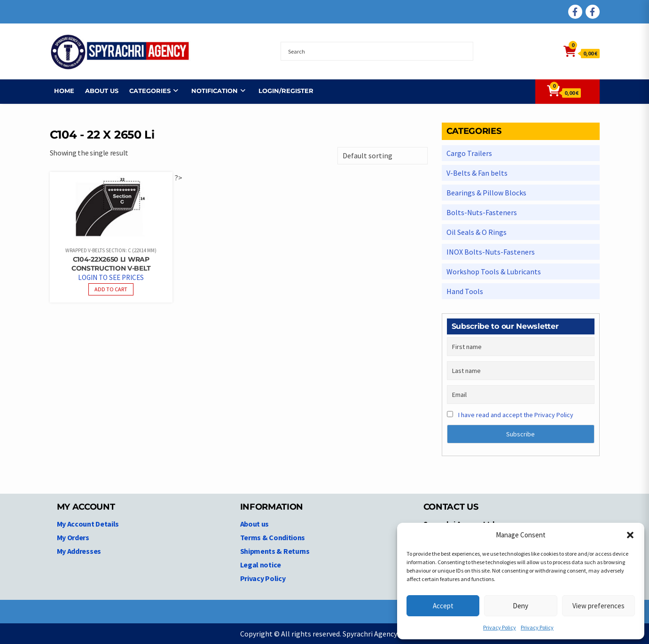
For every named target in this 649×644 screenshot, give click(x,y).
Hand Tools (465, 291)
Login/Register (282, 91)
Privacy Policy (500, 627)
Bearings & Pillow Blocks (486, 193)
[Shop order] (383, 156)
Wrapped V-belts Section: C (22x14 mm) (111, 250)
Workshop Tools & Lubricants (494, 272)
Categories (146, 91)
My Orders (73, 537)
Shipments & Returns (275, 551)
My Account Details (88, 524)
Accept (443, 606)
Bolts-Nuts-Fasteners (482, 212)
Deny (520, 606)
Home (60, 91)
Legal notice (261, 565)
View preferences (598, 606)
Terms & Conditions (273, 537)
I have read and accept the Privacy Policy (516, 415)
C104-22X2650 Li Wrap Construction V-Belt (111, 264)
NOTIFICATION (210, 91)
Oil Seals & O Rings (477, 232)
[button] (630, 535)
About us (98, 91)
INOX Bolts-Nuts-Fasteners (491, 252)
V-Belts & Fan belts (477, 173)
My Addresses (79, 551)
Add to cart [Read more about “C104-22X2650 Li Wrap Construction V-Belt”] (111, 289)
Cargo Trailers (469, 153)
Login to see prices (111, 277)
